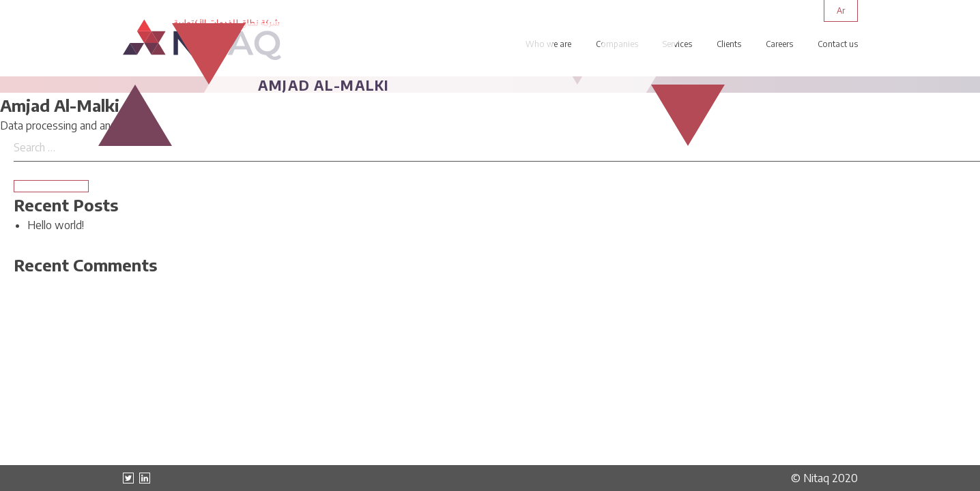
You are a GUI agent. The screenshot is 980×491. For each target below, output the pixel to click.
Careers (779, 44)
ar (841, 11)
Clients (729, 44)
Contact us (838, 44)
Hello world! (56, 225)
